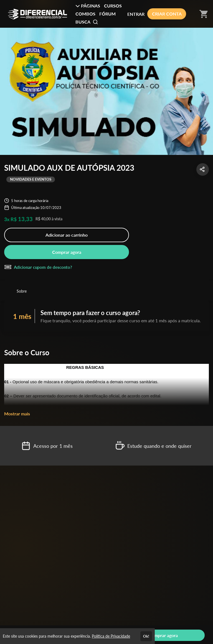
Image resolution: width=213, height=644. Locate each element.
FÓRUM (107, 14)
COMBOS (85, 14)
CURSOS (113, 6)
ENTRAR (136, 14)
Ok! (146, 636)
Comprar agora (67, 252)
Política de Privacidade (111, 636)
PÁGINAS (88, 6)
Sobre (22, 291)
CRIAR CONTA (167, 14)
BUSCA (87, 22)
